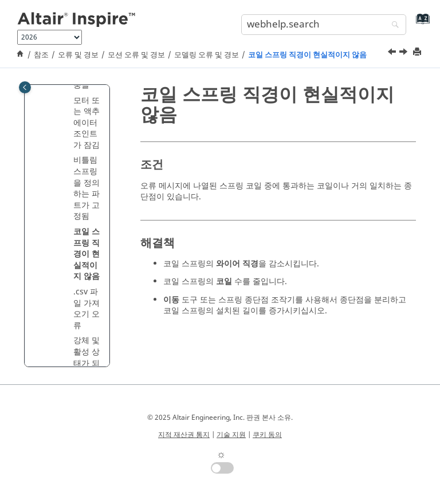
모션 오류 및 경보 (136, 55)
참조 (41, 55)
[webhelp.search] (392, 25)
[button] (69, 101)
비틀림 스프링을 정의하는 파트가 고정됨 (87, 188)
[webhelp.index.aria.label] (420, 23)
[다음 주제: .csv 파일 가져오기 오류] (404, 53)
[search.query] (324, 25)
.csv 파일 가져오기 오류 (87, 309)
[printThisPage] (418, 52)
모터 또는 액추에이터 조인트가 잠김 (87, 123)
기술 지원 (231, 435)
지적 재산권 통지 (184, 435)
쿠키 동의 (267, 435)
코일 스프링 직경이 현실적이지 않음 (307, 55)
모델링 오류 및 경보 (207, 55)
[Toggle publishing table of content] (25, 87)
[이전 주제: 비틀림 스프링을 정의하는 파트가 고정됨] (393, 53)
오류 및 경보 (78, 55)
